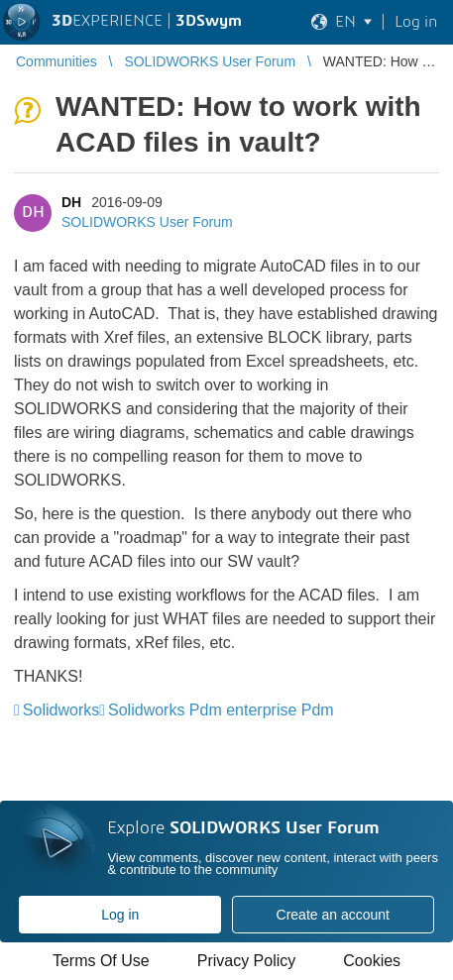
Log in (120, 915)
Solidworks (61, 710)
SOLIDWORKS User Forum (147, 222)
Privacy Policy (247, 961)
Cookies (372, 961)
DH (71, 202)
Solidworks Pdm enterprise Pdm (221, 710)
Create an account (333, 915)
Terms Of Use (101, 961)
